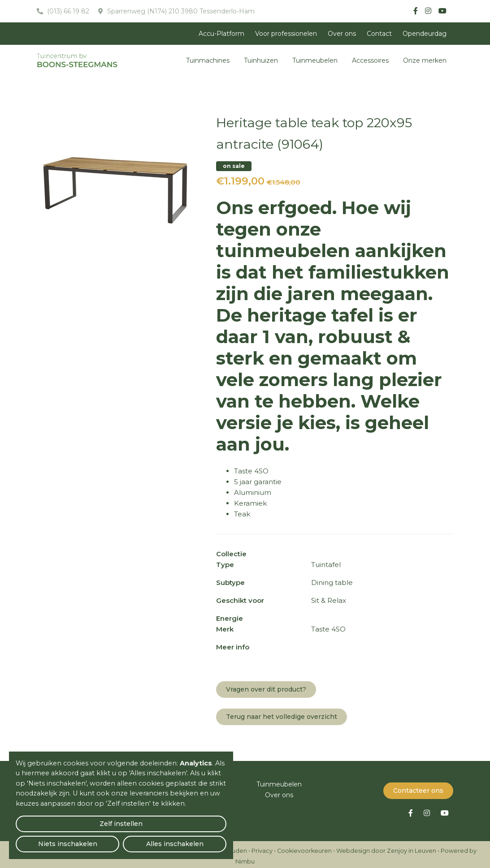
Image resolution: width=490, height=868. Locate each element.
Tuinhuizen (261, 60)
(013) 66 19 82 (67, 11)
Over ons (342, 34)
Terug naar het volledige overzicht (282, 717)
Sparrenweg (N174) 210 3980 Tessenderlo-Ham (180, 11)
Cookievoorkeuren (304, 847)
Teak (242, 514)
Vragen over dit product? (266, 689)
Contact (379, 34)
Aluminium (253, 492)
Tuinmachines (208, 60)
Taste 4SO (251, 471)
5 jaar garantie (258, 482)
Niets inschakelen (121, 839)
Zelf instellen (50, 839)
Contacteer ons (418, 787)
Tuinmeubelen (315, 60)
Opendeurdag (425, 34)
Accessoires (370, 60)
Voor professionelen (286, 34)
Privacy (262, 847)
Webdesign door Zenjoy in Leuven (386, 847)
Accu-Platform (221, 34)
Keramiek (250, 503)
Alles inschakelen (193, 839)
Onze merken (425, 60)
